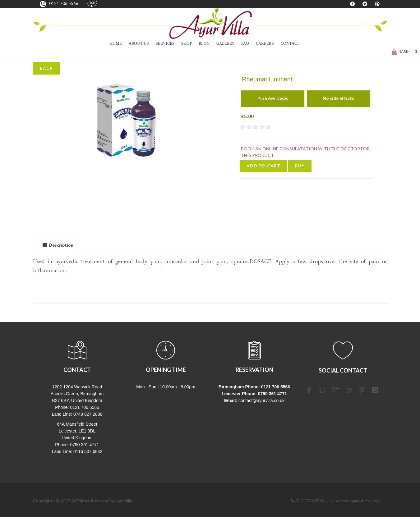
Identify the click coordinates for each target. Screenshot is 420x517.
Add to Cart (263, 166)
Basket (404, 52)
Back (46, 68)
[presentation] (58, 245)
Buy (300, 166)
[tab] (58, 244)
